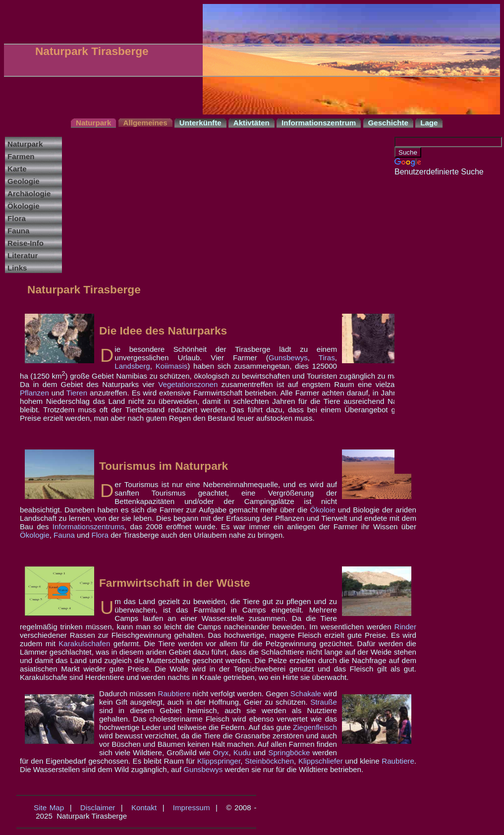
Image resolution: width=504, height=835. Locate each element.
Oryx (221, 752)
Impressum (192, 807)
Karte (17, 169)
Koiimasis (172, 366)
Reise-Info (26, 243)
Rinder (405, 627)
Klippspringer (219, 761)
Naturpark (25, 144)
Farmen (21, 156)
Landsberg (132, 366)
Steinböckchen (269, 761)
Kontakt (144, 807)
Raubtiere (174, 694)
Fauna (19, 231)
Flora (17, 218)
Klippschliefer (321, 761)
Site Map (49, 807)
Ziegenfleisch (315, 727)
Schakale (306, 694)
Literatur (23, 255)
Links (17, 268)
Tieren (77, 393)
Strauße (324, 702)
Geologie (24, 181)
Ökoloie (323, 510)
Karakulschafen (84, 643)
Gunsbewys (288, 358)
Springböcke (289, 752)
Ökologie (24, 206)
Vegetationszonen (188, 384)
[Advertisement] (434, 325)
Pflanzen (34, 393)
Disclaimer (98, 807)
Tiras (327, 358)
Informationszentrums (88, 527)
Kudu (242, 752)
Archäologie (29, 194)
